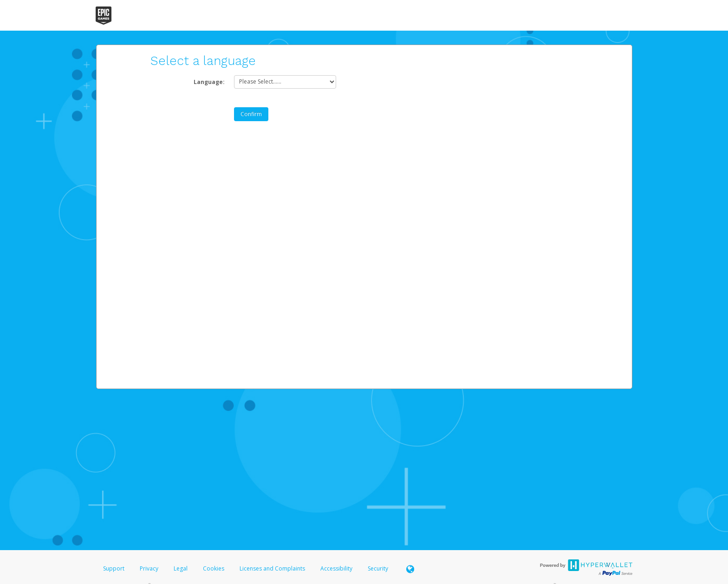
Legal (181, 568)
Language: (209, 82)
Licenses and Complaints (273, 568)
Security (378, 568)
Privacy (149, 568)
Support (114, 568)
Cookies (214, 568)
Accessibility (336, 568)
